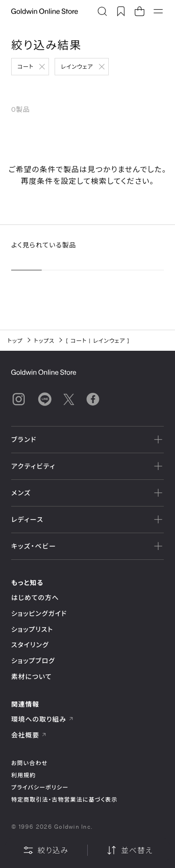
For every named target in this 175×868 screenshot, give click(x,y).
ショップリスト (32, 629)
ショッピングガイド (39, 613)
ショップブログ (33, 661)
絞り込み (46, 850)
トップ (15, 340)
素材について (31, 676)
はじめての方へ (35, 597)
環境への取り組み (42, 719)
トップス (44, 340)
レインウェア (77, 66)
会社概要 (29, 735)
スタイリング (30, 645)
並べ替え (129, 850)
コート (25, 66)
